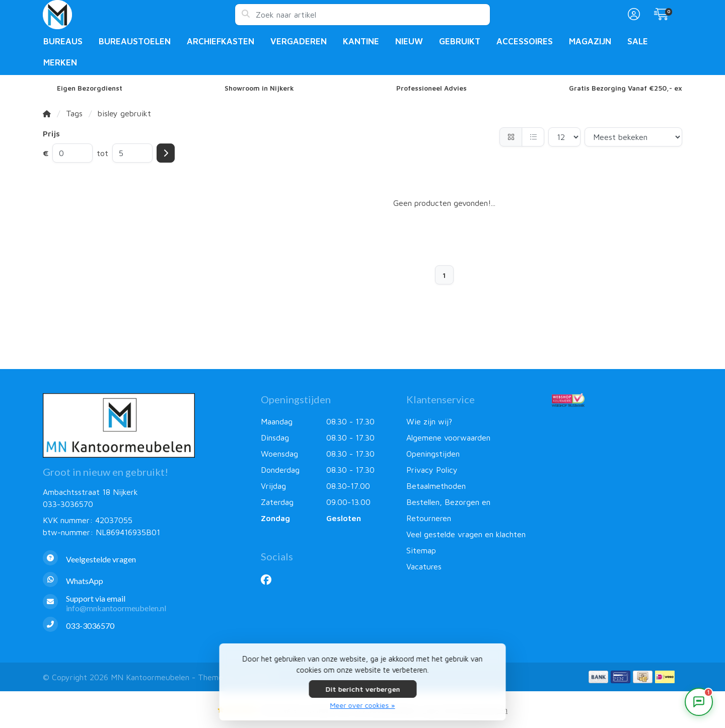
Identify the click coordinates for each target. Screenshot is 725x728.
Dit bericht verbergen (362, 689)
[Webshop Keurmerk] (617, 400)
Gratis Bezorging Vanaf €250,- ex (626, 88)
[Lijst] (533, 137)
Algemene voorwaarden (448, 438)
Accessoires (525, 41)
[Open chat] (699, 702)
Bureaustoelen (135, 41)
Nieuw (409, 41)
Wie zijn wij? (429, 421)
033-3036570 (68, 504)
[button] (632, 15)
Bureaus (63, 41)
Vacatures (424, 566)
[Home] (47, 113)
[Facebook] (270, 579)
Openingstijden (433, 454)
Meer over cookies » (363, 705)
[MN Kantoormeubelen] (139, 15)
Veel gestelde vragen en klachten (466, 534)
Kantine (361, 41)
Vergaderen (299, 41)
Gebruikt (460, 41)
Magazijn (590, 41)
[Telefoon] (144, 626)
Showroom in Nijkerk (259, 88)
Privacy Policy (432, 470)
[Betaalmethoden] (598, 677)
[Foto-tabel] (511, 137)
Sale (638, 41)
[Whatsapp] (144, 581)
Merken (60, 62)
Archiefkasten (221, 41)
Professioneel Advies (431, 88)
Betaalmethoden (436, 486)
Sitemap (421, 550)
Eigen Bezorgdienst (90, 88)
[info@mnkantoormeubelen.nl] (144, 603)
